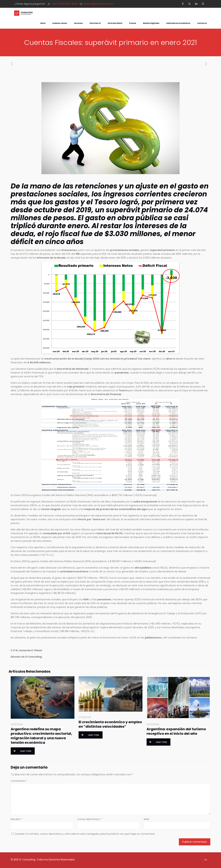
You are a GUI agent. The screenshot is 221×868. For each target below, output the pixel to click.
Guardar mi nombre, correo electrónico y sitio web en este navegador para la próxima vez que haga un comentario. (85, 834)
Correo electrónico (90, 819)
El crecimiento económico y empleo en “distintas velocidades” (110, 724)
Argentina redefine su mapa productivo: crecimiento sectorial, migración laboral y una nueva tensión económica (41, 736)
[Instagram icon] (204, 4)
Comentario (19, 781)
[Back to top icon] (207, 860)
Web (146, 819)
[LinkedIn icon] (197, 4)
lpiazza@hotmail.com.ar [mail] (99, 4)
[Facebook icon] (184, 4)
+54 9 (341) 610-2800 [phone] (65, 4)
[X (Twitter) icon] (191, 4)
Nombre (16, 819)
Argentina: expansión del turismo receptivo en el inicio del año (176, 731)
